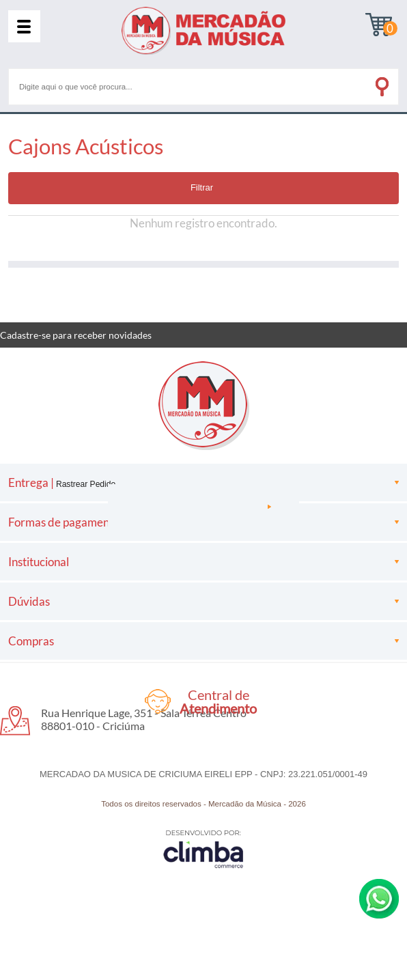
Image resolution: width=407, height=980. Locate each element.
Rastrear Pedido (86, 484)
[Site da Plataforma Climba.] (203, 849)
